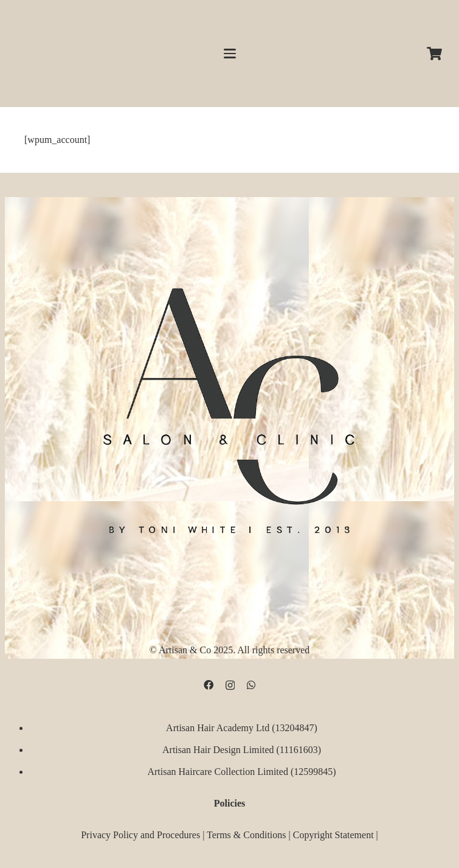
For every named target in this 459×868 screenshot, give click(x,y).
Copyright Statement (333, 835)
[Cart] (435, 54)
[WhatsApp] (251, 685)
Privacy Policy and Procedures (140, 835)
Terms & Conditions (246, 835)
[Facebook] (209, 685)
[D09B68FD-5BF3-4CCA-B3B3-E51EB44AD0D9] (229, 405)
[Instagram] (230, 686)
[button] (230, 54)
